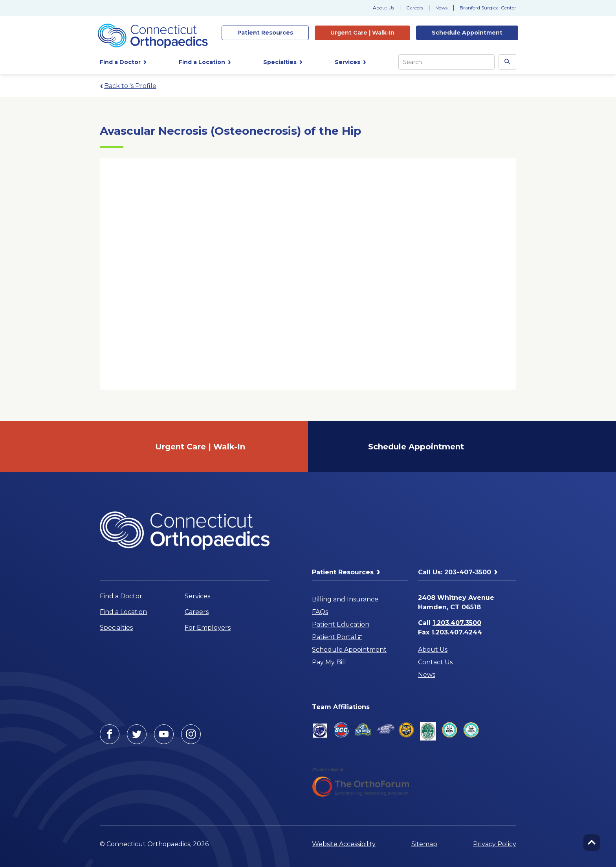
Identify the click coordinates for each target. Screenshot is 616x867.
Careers (415, 8)
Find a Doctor (121, 596)
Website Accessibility (344, 844)
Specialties (116, 628)
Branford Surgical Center (488, 8)
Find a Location (123, 612)
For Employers (208, 628)
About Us (383, 8)
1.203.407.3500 (457, 623)
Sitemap (424, 844)
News (441, 8)
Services (197, 596)
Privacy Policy (495, 844)
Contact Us (435, 662)
